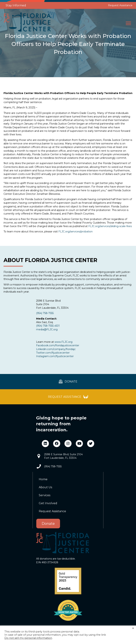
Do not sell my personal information (28, 638)
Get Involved (48, 503)
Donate (48, 524)
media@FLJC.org (47, 329)
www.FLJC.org (63, 342)
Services (45, 495)
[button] (128, 23)
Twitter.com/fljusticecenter (53, 353)
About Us (45, 487)
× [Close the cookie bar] (133, 628)
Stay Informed (16, 5)
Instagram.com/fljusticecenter (55, 356)
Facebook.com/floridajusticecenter (58, 345)
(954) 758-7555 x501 (48, 326)
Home (43, 479)
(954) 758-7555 (45, 313)
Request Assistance (120, 5)
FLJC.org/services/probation (76, 232)
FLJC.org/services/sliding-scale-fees (110, 226)
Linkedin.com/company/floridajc (56, 349)
